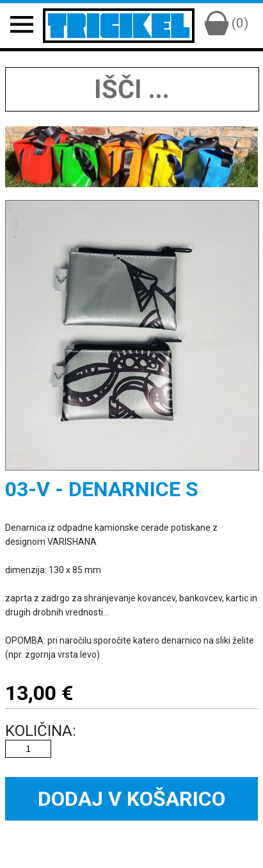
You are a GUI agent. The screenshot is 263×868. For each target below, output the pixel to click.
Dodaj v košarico (131, 799)
